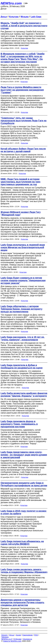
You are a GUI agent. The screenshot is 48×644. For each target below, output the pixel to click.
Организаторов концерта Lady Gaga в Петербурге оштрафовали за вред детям (24, 484)
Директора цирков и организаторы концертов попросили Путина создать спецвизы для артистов (22, 602)
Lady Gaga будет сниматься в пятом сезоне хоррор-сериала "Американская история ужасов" (23, 280)
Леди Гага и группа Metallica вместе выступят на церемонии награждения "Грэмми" (22, 90)
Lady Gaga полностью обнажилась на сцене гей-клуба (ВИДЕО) (22, 543)
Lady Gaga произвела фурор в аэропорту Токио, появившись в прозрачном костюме (19, 424)
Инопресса (28, 639)
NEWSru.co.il (7, 639)
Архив (18, 635)
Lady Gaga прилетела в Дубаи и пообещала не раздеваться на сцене (22, 366)
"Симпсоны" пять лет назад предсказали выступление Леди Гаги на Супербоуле (24, 121)
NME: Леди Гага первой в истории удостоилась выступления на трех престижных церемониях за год (21, 182)
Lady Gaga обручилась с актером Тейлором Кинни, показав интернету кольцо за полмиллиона (22, 309)
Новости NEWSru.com (12, 641)
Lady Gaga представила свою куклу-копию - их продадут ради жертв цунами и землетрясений (24, 455)
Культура (24, 48)
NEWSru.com (11, 3)
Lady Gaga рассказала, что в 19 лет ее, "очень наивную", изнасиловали (23, 338)
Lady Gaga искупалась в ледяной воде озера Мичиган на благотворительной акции (23, 247)
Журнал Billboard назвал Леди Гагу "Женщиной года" (21, 213)
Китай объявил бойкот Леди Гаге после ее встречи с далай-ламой (23, 150)
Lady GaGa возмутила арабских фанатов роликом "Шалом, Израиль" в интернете (24, 395)
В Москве (17, 639)
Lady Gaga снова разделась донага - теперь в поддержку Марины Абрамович (24, 571)
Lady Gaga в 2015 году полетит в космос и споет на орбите (24, 512)
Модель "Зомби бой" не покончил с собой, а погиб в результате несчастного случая (24, 26)
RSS (36, 635)
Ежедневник (28, 635)
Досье (12, 635)
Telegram (5, 637)
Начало (4, 635)
